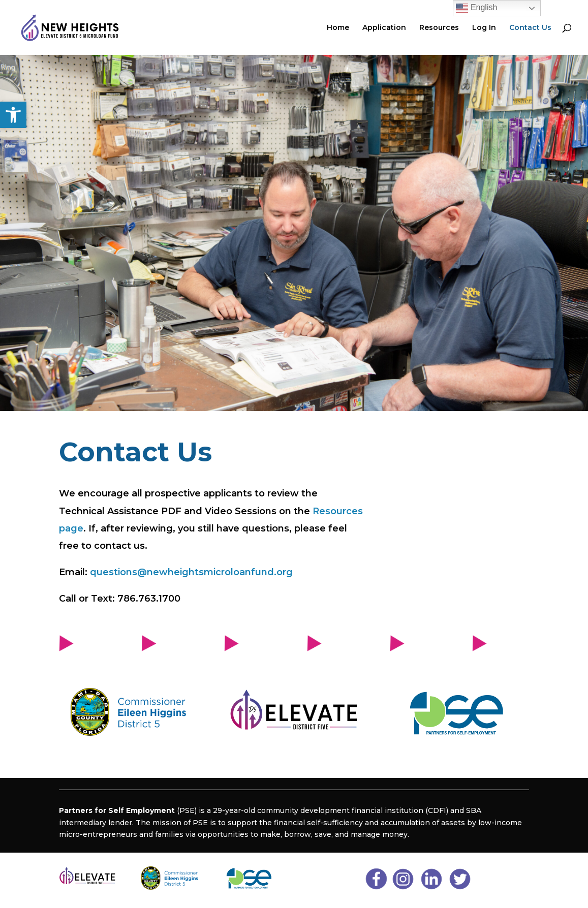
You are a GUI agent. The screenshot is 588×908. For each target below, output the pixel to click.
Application (384, 28)
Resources (439, 28)
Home (338, 28)
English (476, 8)
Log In (484, 28)
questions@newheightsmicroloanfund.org (191, 572)
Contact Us (530, 28)
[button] (13, 115)
